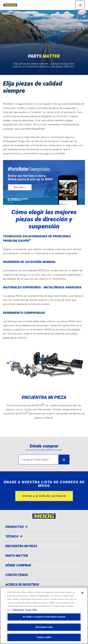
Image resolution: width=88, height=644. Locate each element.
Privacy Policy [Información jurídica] (31, 610)
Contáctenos (17, 575)
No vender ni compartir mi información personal (44, 617)
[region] (44, 616)
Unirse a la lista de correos (42, 496)
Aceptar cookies (44, 637)
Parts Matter (17, 556)
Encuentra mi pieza (21, 546)
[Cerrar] (82, 593)
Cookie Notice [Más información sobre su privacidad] (18, 610)
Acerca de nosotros (22, 584)
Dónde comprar (18, 565)
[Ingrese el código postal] (39, 460)
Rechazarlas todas (44, 627)
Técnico (14, 536)
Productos (17, 527)
